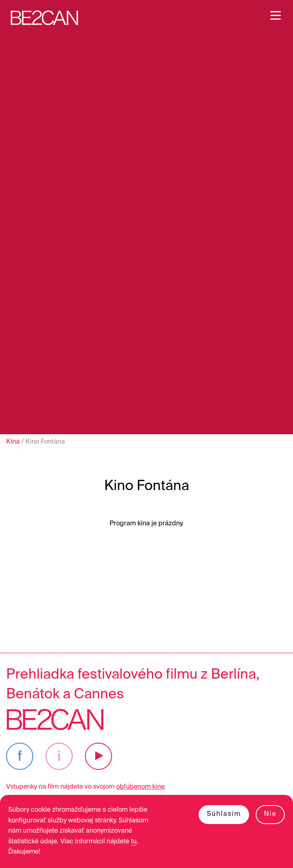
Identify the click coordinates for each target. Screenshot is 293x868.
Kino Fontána (45, 442)
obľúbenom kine (140, 787)
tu (134, 842)
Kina (13, 442)
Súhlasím (224, 814)
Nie (270, 814)
